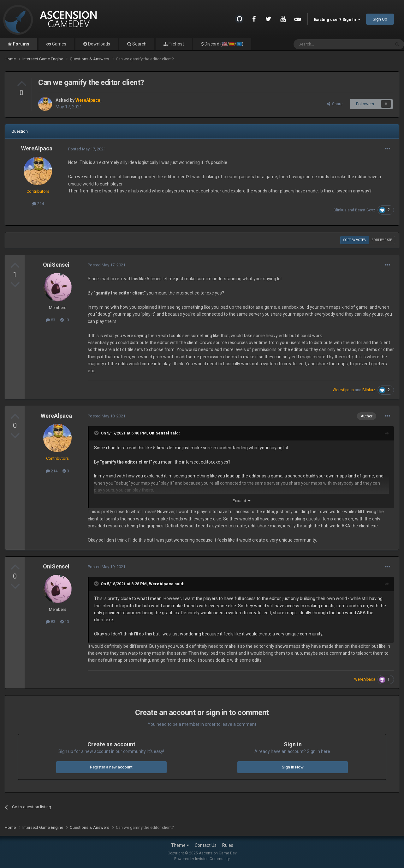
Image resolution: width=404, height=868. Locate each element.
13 (65, 320)
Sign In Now (293, 767)
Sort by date (382, 240)
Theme (180, 845)
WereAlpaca (37, 148)
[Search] (327, 44)
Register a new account (111, 767)
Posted (87, 149)
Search (139, 44)
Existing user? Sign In (337, 19)
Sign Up (380, 19)
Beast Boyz (365, 210)
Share (335, 104)
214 (38, 204)
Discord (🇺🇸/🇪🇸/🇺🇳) (223, 44)
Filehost (176, 44)
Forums (21, 44)
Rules (228, 845)
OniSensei (56, 265)
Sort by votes (354, 240)
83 (50, 320)
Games (59, 44)
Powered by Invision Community (202, 859)
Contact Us (206, 845)
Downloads (99, 44)
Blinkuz (340, 210)
